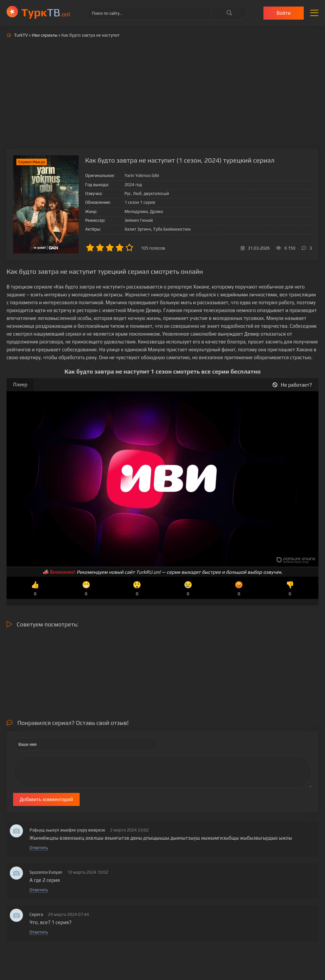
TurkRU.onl (148, 572)
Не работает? (292, 385)
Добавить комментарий (46, 799)
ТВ (46, 12)
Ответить (39, 848)
